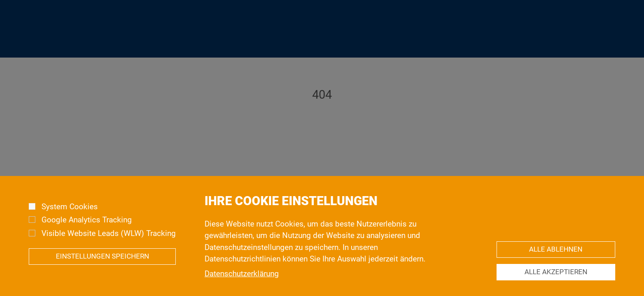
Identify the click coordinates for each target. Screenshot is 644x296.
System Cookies (70, 216)
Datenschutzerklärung (242, 282)
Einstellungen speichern (102, 265)
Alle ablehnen (556, 258)
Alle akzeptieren (556, 281)
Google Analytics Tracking (87, 229)
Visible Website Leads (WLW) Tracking (109, 242)
